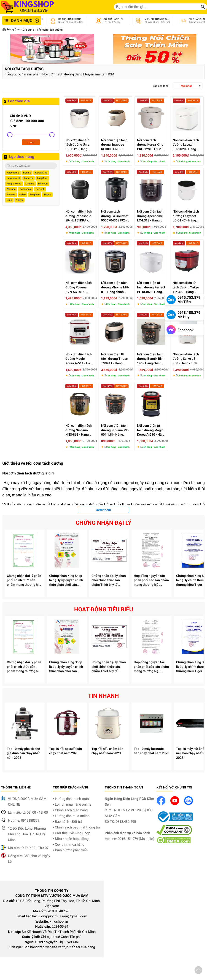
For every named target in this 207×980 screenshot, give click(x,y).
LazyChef (42, 178)
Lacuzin (28, 178)
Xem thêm (103, 510)
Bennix (27, 173)
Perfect (40, 189)
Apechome (13, 173)
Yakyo (19, 200)
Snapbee (35, 195)
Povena (11, 195)
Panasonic (26, 189)
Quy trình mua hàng (69, 844)
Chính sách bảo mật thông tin (76, 827)
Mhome (30, 184)
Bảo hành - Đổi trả (67, 822)
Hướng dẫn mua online (71, 816)
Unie (9, 200)
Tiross (47, 195)
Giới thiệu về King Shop (71, 833)
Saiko (22, 195)
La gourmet (13, 178)
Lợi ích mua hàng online (72, 804)
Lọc (31, 142)
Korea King (41, 173)
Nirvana (11, 189)
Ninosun (43, 184)
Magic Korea (14, 184)
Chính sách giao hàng (70, 810)
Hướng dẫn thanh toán (71, 799)
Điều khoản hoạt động (71, 839)
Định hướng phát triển (70, 850)
